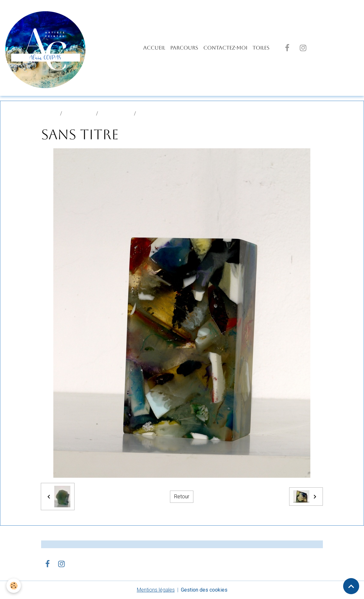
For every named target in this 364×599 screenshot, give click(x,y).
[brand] (47, 48)
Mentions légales (156, 590)
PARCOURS (184, 48)
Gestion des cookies (204, 590)
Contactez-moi (225, 48)
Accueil (154, 48)
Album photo (79, 113)
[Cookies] (14, 586)
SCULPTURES (116, 113)
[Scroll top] (351, 586)
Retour (182, 497)
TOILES (261, 48)
